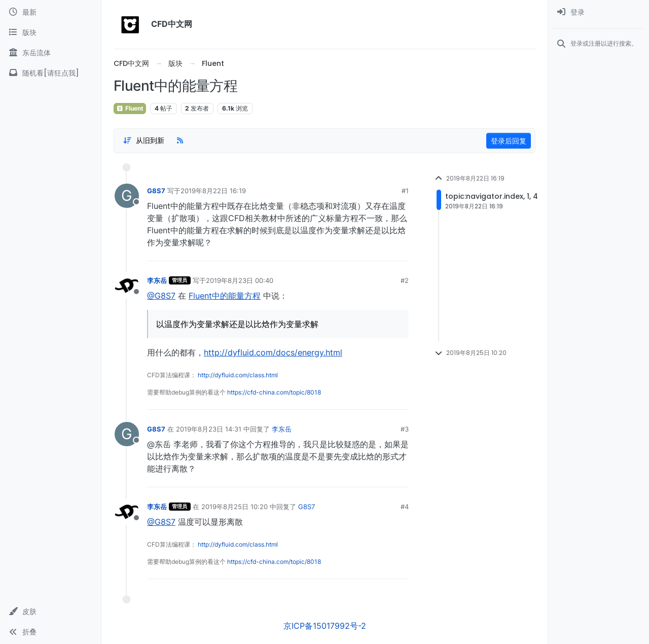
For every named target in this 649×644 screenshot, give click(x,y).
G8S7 (156, 191)
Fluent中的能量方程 (225, 296)
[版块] (50, 32)
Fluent (130, 108)
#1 (405, 191)
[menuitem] (599, 12)
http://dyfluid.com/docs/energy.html (273, 352)
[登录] (599, 12)
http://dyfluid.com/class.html (238, 375)
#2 (405, 280)
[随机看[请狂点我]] (50, 73)
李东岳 (157, 280)
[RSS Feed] (180, 140)
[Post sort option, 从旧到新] (143, 140)
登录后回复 (509, 141)
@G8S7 (161, 296)
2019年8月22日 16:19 (213, 191)
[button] (50, 612)
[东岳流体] (50, 53)
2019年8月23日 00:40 (240, 280)
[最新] (50, 12)
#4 (405, 507)
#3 (405, 429)
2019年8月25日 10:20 (235, 507)
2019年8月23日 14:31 (209, 429)
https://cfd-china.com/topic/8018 (274, 392)
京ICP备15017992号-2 (325, 626)
